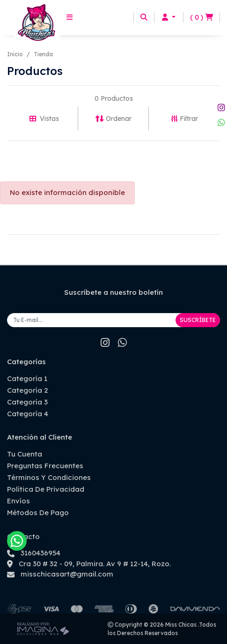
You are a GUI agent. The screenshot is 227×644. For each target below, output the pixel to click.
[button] (169, 18)
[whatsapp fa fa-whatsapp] (221, 123)
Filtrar (185, 119)
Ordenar (113, 119)
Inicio (15, 54)
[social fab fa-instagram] (221, 108)
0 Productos (114, 98)
